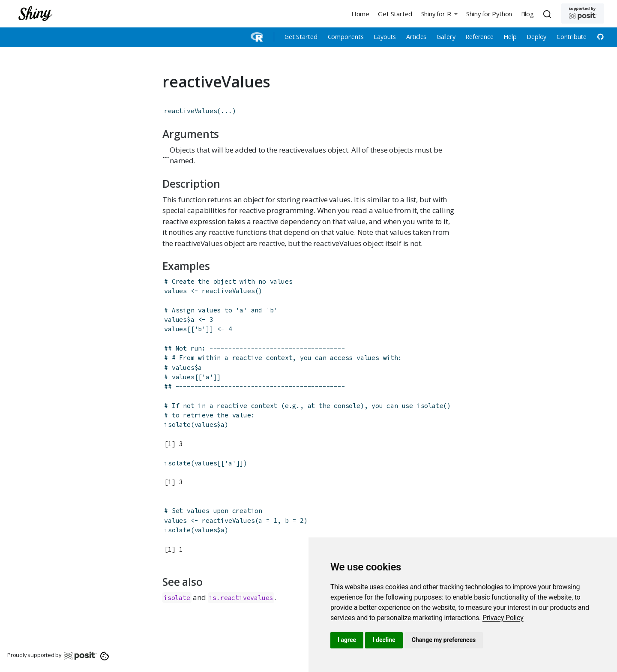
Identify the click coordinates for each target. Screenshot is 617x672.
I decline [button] (384, 640)
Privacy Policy (503, 618)
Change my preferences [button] (444, 640)
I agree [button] (347, 640)
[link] (503, 618)
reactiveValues (190, 111)
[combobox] (548, 14)
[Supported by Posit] (583, 13)
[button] (439, 13)
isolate (177, 424)
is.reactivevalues (241, 598)
